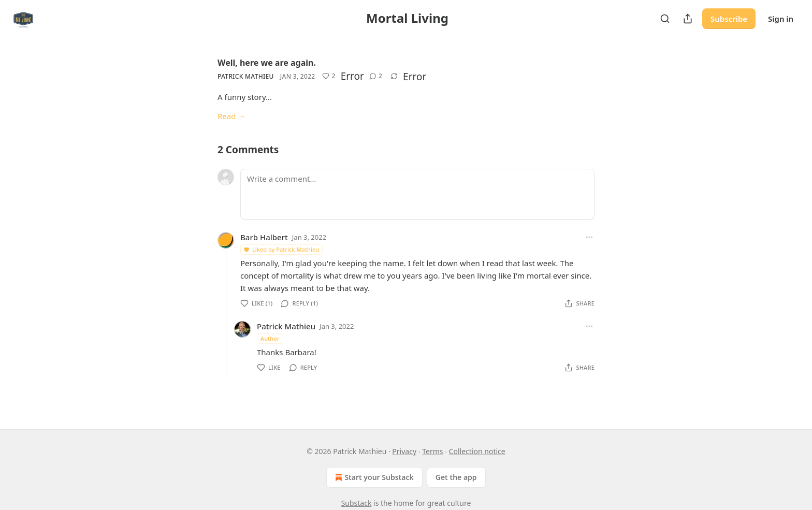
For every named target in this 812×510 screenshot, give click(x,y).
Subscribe (729, 19)
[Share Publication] (688, 19)
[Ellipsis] (589, 237)
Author (270, 338)
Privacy (404, 451)
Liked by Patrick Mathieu (281, 249)
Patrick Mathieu (246, 76)
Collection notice (477, 451)
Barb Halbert (264, 237)
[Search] (665, 19)
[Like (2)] (329, 76)
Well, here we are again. (267, 63)
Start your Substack (373, 477)
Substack (357, 503)
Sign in (781, 19)
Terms (432, 451)
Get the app (456, 477)
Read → (231, 116)
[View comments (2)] (376, 76)
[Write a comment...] (417, 194)
